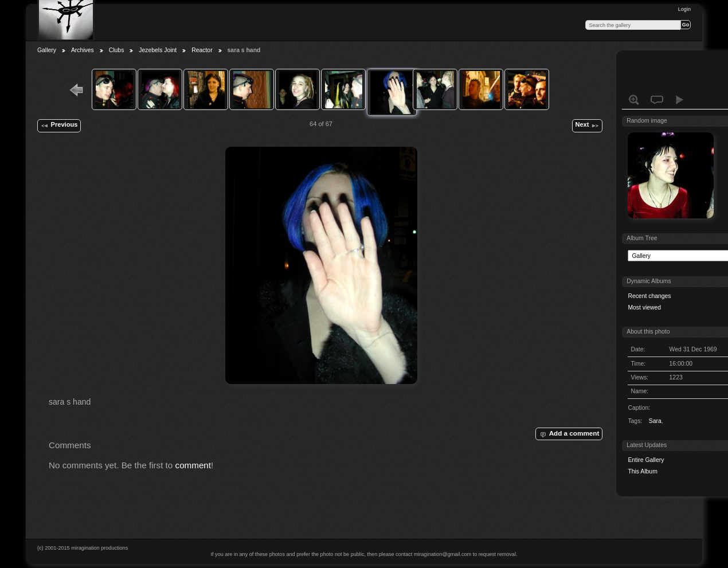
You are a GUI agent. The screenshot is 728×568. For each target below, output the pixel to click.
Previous (59, 126)
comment (193, 465)
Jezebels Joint (158, 50)
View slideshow (680, 100)
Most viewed (644, 307)
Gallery (47, 50)
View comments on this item (657, 100)
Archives (83, 50)
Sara (655, 421)
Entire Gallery (646, 460)
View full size (634, 100)
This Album (642, 471)
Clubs (117, 50)
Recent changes (649, 296)
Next (587, 126)
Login (684, 9)
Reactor (202, 50)
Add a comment (569, 434)
